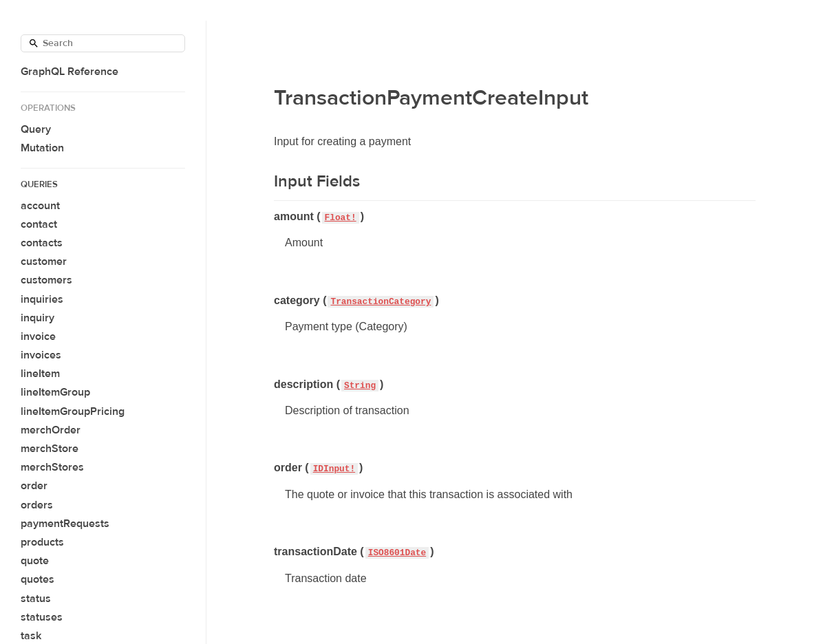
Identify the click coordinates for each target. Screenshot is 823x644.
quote (35, 561)
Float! (341, 218)
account (40, 206)
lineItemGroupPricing (73, 411)
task (31, 636)
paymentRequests (65, 524)
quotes (38, 579)
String (360, 386)
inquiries (42, 299)
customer (44, 261)
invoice (38, 336)
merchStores (52, 467)
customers (46, 280)
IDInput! (334, 469)
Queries (39, 184)
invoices (41, 355)
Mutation (42, 148)
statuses (42, 617)
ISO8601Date (397, 553)
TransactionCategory (381, 302)
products (42, 542)
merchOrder (51, 430)
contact (39, 224)
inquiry (38, 318)
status (36, 599)
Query (36, 129)
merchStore (50, 449)
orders (37, 505)
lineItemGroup (55, 392)
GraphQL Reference (70, 72)
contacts (42, 243)
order (34, 486)
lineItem (40, 374)
